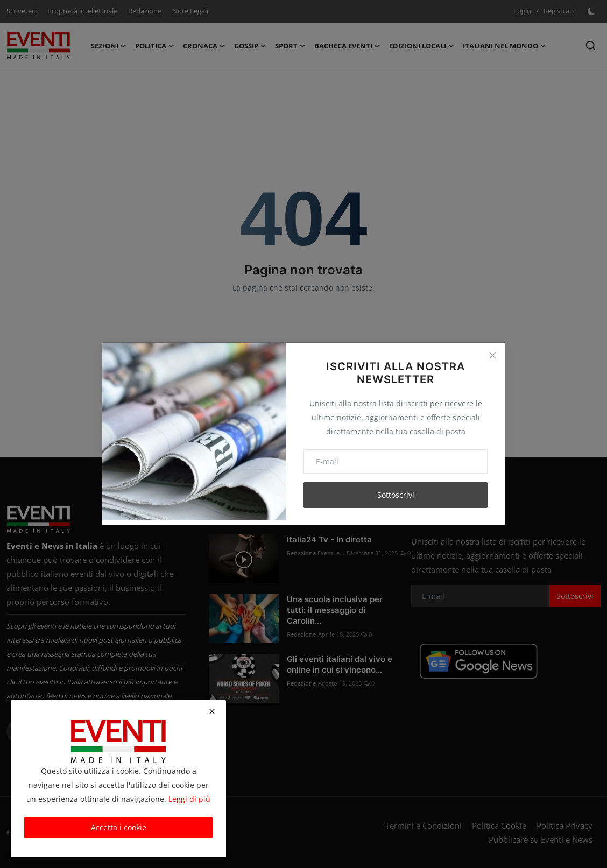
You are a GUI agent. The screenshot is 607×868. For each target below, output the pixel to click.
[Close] (492, 355)
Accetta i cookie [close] (119, 827)
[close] (212, 711)
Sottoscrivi (396, 495)
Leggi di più (189, 799)
